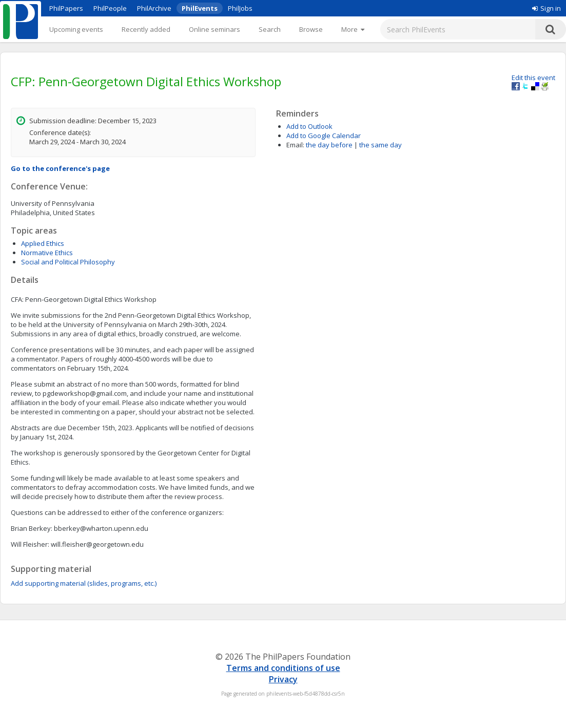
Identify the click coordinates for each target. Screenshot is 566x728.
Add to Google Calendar (324, 136)
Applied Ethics (43, 243)
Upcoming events (76, 29)
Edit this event (533, 78)
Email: (295, 145)
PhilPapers (66, 8)
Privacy (283, 679)
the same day (380, 145)
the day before (329, 145)
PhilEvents (200, 8)
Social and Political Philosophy (68, 262)
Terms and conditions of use (283, 668)
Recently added (146, 29)
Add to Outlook (309, 126)
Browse (311, 29)
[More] (353, 29)
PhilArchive (154, 8)
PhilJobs (240, 8)
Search (270, 29)
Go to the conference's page (60, 168)
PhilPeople (110, 8)
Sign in (547, 8)
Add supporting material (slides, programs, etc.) (84, 583)
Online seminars (214, 29)
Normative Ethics (47, 253)
